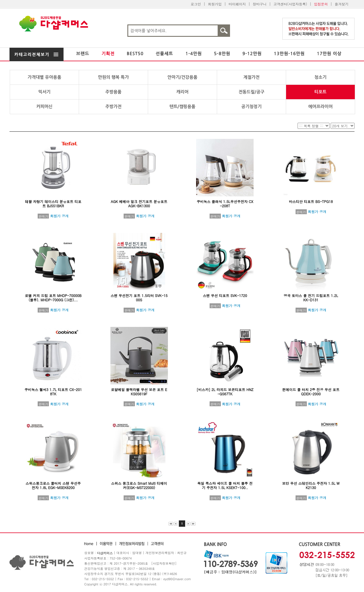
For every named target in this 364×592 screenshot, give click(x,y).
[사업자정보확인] (164, 563)
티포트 (320, 92)
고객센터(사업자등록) (290, 4)
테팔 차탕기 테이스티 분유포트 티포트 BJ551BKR (53, 204)
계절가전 (251, 77)
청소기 (320, 77)
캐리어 (182, 92)
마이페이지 (237, 4)
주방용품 (113, 92)
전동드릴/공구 (251, 92)
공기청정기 (251, 107)
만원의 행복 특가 (113, 77)
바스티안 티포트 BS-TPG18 (311, 201)
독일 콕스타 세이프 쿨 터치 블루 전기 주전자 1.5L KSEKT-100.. (225, 485)
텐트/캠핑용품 (182, 107)
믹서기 (44, 92)
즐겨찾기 (342, 4)
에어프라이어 (320, 107)
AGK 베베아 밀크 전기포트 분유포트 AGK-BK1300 (139, 204)
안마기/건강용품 (182, 77)
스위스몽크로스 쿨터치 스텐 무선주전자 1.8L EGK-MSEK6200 (53, 485)
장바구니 (260, 4)
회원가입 (215, 4)
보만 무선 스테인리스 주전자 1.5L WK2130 (311, 485)
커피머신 (44, 107)
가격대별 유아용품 (44, 77)
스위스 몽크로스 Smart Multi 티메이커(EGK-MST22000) (139, 485)
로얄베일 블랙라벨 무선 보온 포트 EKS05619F (139, 392)
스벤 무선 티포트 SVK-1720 (225, 295)
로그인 (196, 4)
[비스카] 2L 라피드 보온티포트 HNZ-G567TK (225, 392)
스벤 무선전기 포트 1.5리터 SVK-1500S (139, 298)
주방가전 (113, 107)
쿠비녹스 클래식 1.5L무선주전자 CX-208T (225, 204)
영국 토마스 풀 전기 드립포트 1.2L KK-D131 (311, 298)
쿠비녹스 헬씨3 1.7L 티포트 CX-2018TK (53, 392)
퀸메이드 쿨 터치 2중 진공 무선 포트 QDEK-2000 (311, 392)
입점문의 (321, 4)
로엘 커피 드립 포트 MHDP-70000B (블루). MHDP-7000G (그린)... (53, 298)
